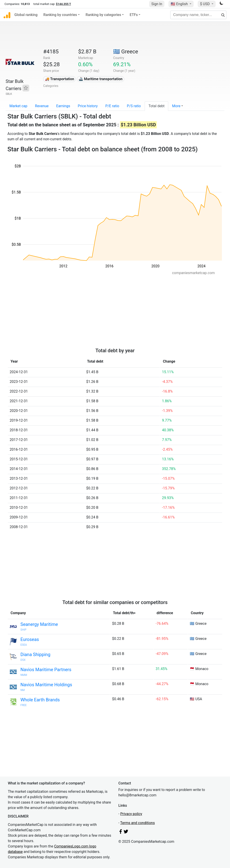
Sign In (157, 4)
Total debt (156, 106)
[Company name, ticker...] (198, 15)
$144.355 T (63, 4)
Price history (88, 106)
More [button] (176, 106)
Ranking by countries (60, 15)
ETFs (134, 15)
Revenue (42, 106)
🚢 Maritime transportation (101, 79)
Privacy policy (131, 814)
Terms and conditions (137, 823)
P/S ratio (134, 106)
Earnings (63, 106)
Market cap (18, 106)
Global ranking (26, 15)
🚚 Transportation (60, 79)
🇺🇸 (180, 4)
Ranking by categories (103, 15)
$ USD (205, 4)
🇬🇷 (126, 52)
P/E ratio (112, 106)
